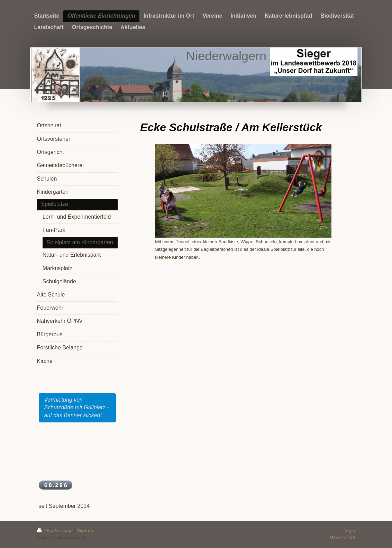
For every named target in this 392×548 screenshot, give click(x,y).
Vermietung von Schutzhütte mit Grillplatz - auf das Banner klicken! (77, 408)
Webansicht (343, 538)
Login (349, 531)
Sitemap (86, 531)
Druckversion (56, 531)
